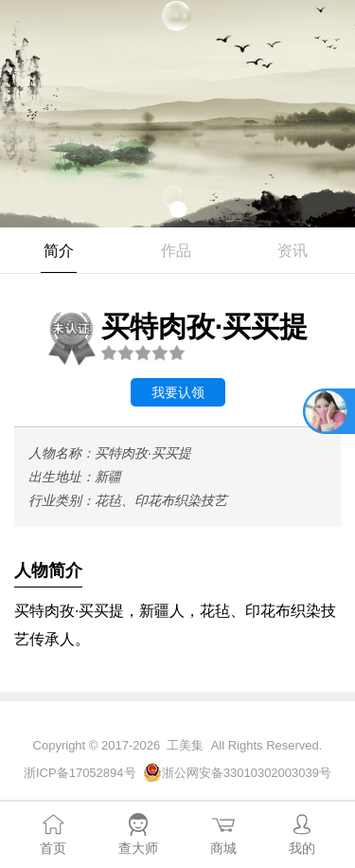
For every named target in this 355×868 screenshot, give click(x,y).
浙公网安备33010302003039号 (247, 773)
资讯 (293, 251)
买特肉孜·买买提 (176, 336)
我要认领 (178, 392)
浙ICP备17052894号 (80, 773)
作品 (176, 251)
